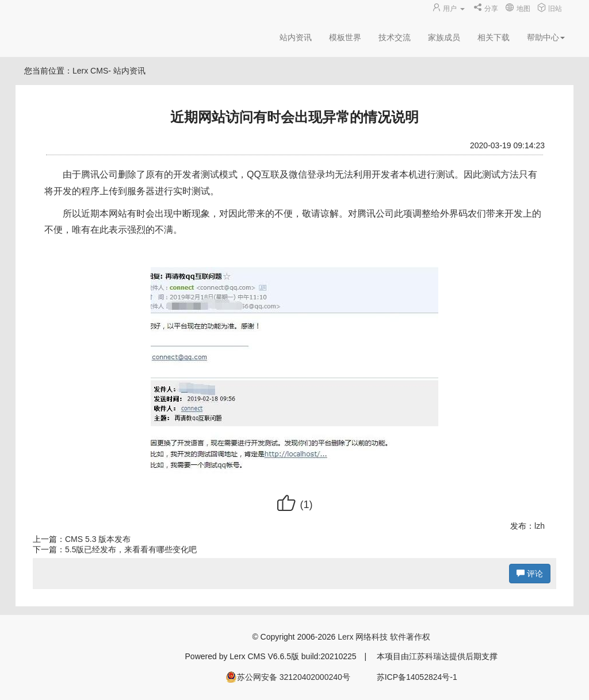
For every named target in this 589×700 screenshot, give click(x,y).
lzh (540, 526)
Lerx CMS (90, 71)
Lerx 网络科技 (363, 637)
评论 (530, 574)
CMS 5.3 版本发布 (98, 539)
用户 (449, 9)
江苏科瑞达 (429, 656)
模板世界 (345, 37)
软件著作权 (410, 637)
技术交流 (395, 37)
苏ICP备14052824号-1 (417, 677)
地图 (517, 9)
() (294, 505)
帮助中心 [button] (546, 37)
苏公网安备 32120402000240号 (288, 677)
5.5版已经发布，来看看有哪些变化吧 (131, 549)
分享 (486, 9)
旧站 (550, 9)
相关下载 (494, 37)
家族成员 (444, 37)
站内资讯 (296, 37)
